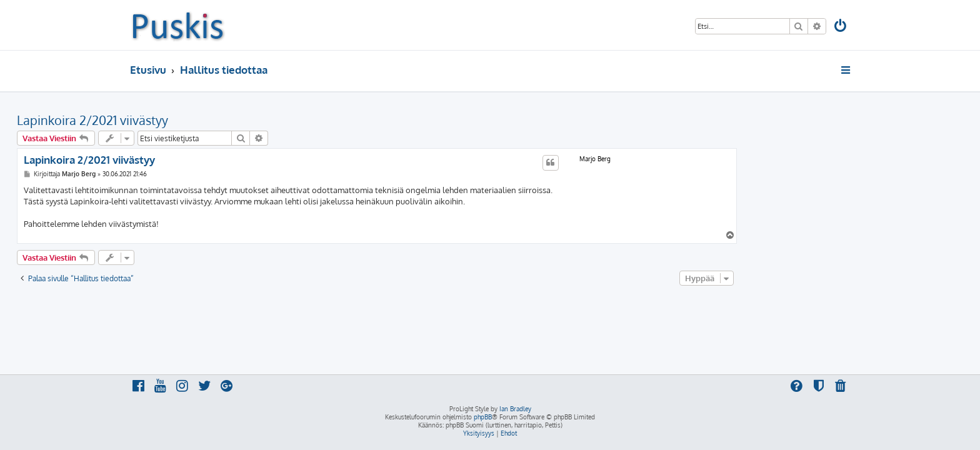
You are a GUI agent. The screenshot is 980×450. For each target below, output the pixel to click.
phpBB (483, 417)
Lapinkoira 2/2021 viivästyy (206, 120)
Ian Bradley (515, 409)
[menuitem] (841, 27)
